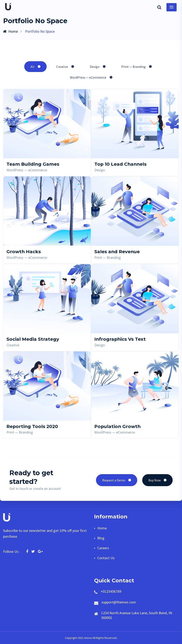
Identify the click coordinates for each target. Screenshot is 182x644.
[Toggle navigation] (172, 7)
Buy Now (157, 480)
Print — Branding (136, 67)
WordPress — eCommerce (91, 77)
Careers (103, 548)
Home (10, 31)
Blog (101, 538)
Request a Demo (117, 480)
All (35, 67)
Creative (65, 67)
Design (98, 67)
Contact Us (106, 558)
